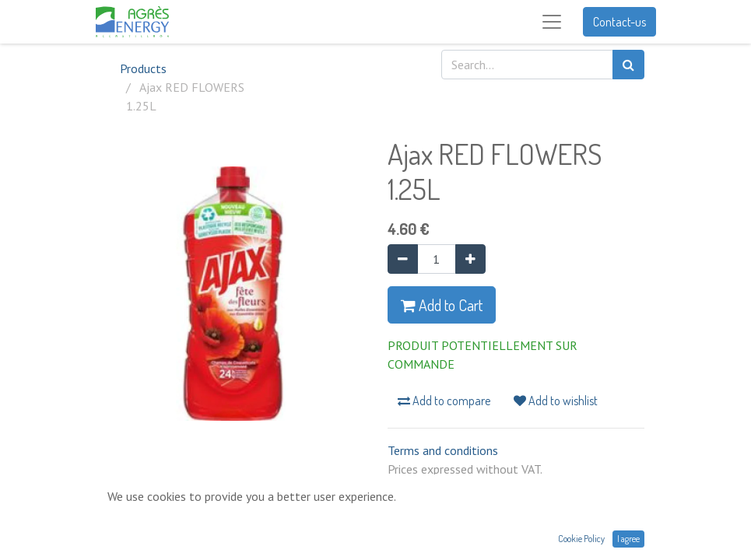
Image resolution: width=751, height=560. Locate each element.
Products (143, 68)
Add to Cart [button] (442, 305)
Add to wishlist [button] (556, 401)
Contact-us (619, 22)
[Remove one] (403, 259)
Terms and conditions (443, 450)
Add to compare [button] (444, 401)
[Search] (628, 65)
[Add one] (470, 259)
